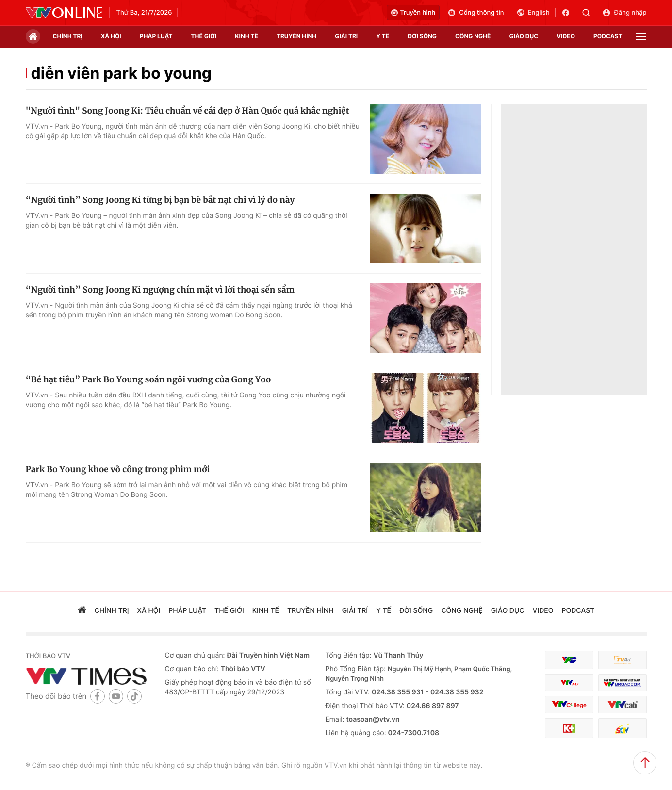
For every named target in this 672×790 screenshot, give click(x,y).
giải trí (346, 36)
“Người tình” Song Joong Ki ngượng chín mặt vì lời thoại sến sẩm (160, 290)
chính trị (68, 36)
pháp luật (156, 36)
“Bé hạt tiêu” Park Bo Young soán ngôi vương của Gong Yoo (148, 379)
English (533, 13)
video (566, 36)
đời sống (422, 36)
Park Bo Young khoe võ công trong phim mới (118, 469)
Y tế (383, 36)
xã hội (111, 36)
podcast (608, 36)
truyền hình (296, 36)
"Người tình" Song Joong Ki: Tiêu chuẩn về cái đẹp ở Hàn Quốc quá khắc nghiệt (188, 111)
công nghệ (473, 36)
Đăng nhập (624, 13)
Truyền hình (413, 13)
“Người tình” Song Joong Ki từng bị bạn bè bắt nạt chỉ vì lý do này (160, 200)
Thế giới (204, 36)
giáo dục (524, 36)
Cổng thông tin (475, 13)
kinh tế (246, 36)
